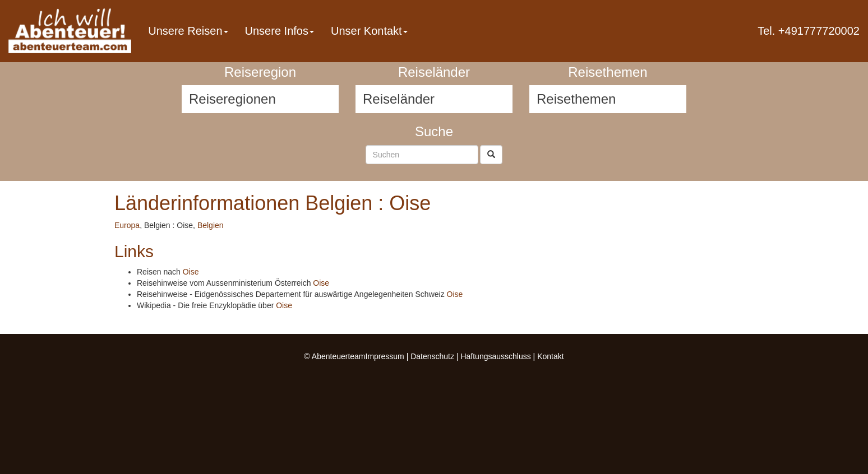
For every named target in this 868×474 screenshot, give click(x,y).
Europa (127, 225)
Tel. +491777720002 (809, 31)
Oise (191, 272)
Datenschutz (432, 356)
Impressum (385, 356)
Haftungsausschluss (495, 356)
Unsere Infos (280, 31)
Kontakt (550, 356)
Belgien (211, 225)
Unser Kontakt (369, 31)
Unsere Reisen (188, 31)
